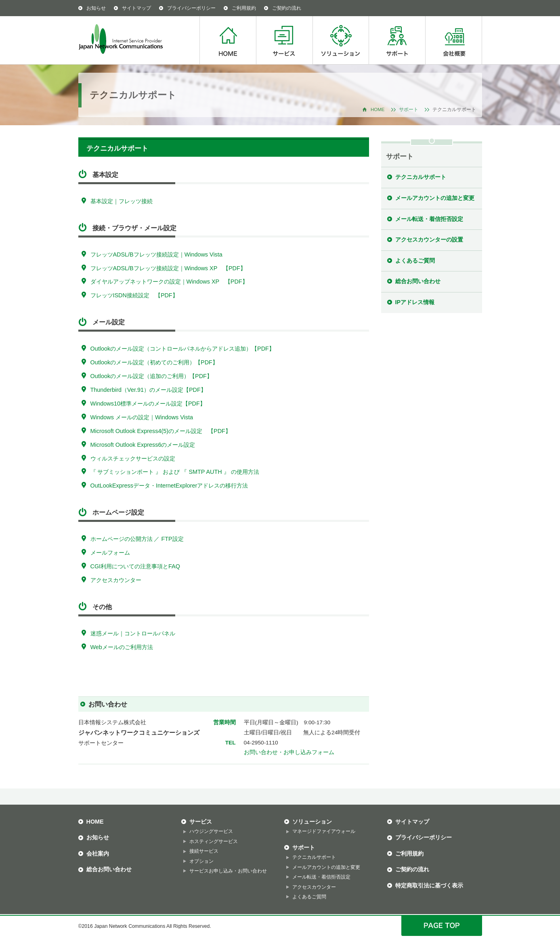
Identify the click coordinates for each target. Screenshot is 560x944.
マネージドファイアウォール (324, 831)
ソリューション (341, 40)
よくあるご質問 (415, 261)
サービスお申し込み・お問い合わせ (228, 871)
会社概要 (454, 40)
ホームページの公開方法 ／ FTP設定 (137, 539)
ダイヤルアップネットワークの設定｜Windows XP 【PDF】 (169, 282)
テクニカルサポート (421, 177)
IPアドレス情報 (415, 302)
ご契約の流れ (287, 8)
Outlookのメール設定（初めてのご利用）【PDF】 (154, 362)
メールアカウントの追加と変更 (435, 198)
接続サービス (204, 851)
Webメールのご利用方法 (122, 647)
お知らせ (96, 8)
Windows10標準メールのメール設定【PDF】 (148, 404)
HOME (228, 40)
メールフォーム (110, 553)
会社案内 (98, 854)
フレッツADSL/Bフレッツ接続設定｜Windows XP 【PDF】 (168, 268)
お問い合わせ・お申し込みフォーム (289, 752)
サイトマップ (136, 8)
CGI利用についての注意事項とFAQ (135, 566)
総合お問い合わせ (418, 281)
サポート (397, 40)
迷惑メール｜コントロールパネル (133, 633)
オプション (201, 861)
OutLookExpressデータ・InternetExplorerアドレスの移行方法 (169, 486)
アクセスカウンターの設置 (429, 240)
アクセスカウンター (116, 580)
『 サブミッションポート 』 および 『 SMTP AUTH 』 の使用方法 (175, 472)
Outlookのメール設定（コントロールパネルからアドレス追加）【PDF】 (182, 349)
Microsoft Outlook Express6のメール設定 (143, 445)
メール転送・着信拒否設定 (429, 219)
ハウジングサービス (211, 831)
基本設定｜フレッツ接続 (122, 201)
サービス (284, 40)
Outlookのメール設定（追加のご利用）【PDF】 (151, 376)
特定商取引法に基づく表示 (429, 885)
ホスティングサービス (214, 841)
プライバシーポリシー (191, 8)
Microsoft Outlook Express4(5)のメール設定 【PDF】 (161, 431)
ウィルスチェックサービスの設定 (133, 458)
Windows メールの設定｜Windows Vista (142, 417)
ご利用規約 (244, 8)
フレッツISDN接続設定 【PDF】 (134, 295)
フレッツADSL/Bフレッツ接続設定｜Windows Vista (156, 254)
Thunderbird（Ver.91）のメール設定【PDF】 (148, 390)
